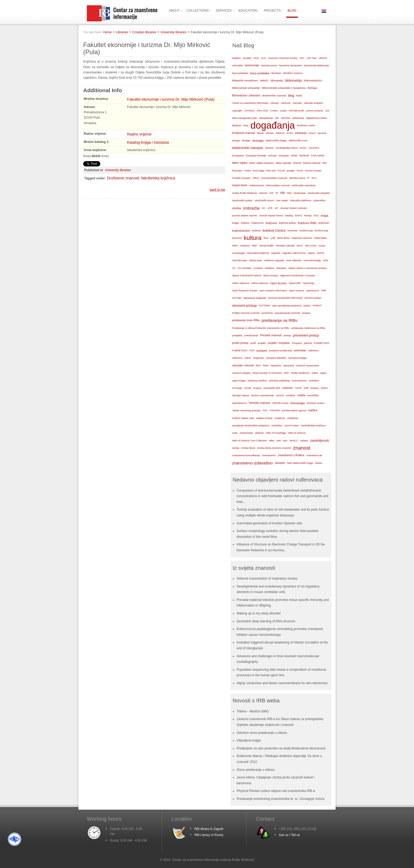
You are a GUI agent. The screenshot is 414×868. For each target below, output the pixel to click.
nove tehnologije (312, 260)
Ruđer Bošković (300, 373)
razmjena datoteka (276, 358)
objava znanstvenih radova (247, 276)
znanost (302, 448)
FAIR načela (318, 156)
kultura (253, 238)
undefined (292, 418)
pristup (287, 335)
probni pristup (240, 343)
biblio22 (264, 81)
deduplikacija (266, 118)
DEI (277, 118)
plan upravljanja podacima (287, 305)
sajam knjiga (239, 381)
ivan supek (282, 200)
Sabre (315, 373)
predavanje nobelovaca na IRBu (308, 328)
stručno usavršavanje (262, 395)
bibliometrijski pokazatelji (246, 88)
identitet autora (297, 178)
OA (234, 268)
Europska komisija (256, 155)
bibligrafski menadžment (245, 81)
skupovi (315, 388)
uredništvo (277, 426)
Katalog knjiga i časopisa (148, 142)
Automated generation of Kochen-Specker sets (269, 523)
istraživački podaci (242, 200)
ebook (260, 133)
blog (291, 96)
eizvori (312, 133)
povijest (306, 313)
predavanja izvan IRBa (246, 320)
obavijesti (281, 268)
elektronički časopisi (248, 148)
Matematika (321, 238)
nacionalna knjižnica (258, 253)
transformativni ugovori (294, 410)
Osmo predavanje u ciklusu (256, 770)
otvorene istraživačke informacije (285, 298)
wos (285, 440)
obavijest (270, 268)
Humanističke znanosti (274, 178)
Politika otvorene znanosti (246, 313)
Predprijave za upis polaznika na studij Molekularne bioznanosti (281, 748)
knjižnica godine (288, 223)
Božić (299, 96)
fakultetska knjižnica (158, 178)
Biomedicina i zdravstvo (246, 95)
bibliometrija (293, 81)
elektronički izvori (298, 141)
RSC (287, 373)
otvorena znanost (255, 298)
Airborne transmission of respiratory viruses (267, 578)
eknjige (246, 140)
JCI (264, 208)
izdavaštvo (319, 200)
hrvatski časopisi (241, 178)
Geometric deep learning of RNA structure (266, 621)
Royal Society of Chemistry (267, 373)
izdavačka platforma (301, 200)
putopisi (262, 351)
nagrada (276, 253)
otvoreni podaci (313, 298)
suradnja (291, 395)
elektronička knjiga (276, 140)
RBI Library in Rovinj (209, 835)
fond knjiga (259, 171)
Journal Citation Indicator (294, 208)
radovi (248, 358)
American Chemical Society (283, 58)
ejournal (322, 133)
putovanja (300, 350)
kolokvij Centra (274, 230)
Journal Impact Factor (271, 216)
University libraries (173, 32)
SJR (306, 388)
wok (279, 441)
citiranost (286, 103)
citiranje (275, 103)
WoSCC (294, 441)
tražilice (313, 410)
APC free (311, 58)
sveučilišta (313, 395)
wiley (272, 441)
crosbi (283, 111)
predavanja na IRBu (280, 320)
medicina (245, 246)
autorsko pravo (269, 66)
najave (311, 253)
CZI (327, 111)
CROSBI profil (296, 111)
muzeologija (238, 253)
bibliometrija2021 (313, 81)
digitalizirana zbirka (316, 118)
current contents (314, 111)
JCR (270, 208)
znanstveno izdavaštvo (252, 463)
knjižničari (324, 223)
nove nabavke (294, 260)
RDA (258, 366)
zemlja (236, 448)
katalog (289, 216)
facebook (304, 156)
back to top (217, 190)
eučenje (272, 156)
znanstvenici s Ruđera (291, 455)
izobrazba (251, 208)
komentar (293, 231)
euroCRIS (314, 148)
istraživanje (300, 193)
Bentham (276, 73)
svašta (301, 395)
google (291, 171)
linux (266, 238)
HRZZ (256, 178)
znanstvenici (269, 455)
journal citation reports (244, 215)
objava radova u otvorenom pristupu (307, 268)
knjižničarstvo (241, 231)
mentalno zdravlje (285, 246)
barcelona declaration (290, 66)
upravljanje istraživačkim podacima (251, 426)
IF (308, 178)
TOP (265, 410)
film (325, 163)
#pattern (236, 58)
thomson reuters (316, 403)
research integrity (241, 373)
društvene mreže (306, 125)
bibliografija (277, 81)
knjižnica (271, 223)
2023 (256, 58)
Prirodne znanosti (271, 335)
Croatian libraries (144, 32)
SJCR (298, 388)
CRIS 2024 (262, 111)
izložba (237, 208)
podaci (307, 306)
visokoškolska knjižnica (313, 426)
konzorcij (237, 238)
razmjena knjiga (297, 358)
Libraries (122, 32)
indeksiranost (257, 185)
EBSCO (280, 133)
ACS (263, 58)
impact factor (240, 185)
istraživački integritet (319, 193)
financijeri (237, 171)
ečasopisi (284, 156)
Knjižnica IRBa (307, 223)
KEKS (298, 215)
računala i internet (243, 365)
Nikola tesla (256, 260)
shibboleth (288, 388)
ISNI (289, 193)
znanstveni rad (314, 455)
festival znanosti (312, 163)
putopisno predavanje (281, 351)
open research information (273, 291)
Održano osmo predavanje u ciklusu (262, 733)
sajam (323, 373)
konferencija (306, 231)
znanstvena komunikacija (246, 455)
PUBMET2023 (322, 343)
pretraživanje (251, 335)
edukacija (301, 133)
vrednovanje (246, 433)
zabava (304, 441)
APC (302, 58)
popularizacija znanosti (288, 313)
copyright (237, 111)
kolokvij (256, 230)
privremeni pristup (306, 335)
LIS (273, 238)
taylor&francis (239, 403)
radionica (313, 350)
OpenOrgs (309, 283)
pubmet (308, 343)
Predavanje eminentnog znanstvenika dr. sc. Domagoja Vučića (280, 799)
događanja (272, 125)
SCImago (237, 388)
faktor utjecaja (284, 163)
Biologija (312, 88)
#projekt (247, 58)
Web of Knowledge (276, 433)
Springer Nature (241, 395)
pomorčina (267, 313)
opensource (313, 291)
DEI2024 (286, 118)
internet (263, 193)
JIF (276, 208)
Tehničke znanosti (259, 403)
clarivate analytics (314, 103)
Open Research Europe (245, 291)
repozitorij (289, 366)
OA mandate (245, 268)
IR (277, 193)
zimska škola (248, 448)
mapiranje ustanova (302, 238)
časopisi (280, 463)
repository (276, 366)
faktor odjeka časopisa (262, 163)
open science (297, 290)
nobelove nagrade (274, 260)
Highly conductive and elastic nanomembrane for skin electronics (282, 683)
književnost (258, 223)
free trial (271, 171)
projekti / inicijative (279, 343)
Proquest (297, 343)
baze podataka (260, 73)
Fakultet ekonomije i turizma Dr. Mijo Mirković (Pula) (171, 99)
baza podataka (240, 73)
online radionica (241, 283)
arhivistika (237, 66)
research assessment (307, 366)
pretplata (237, 335)
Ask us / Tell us (289, 835)
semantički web (272, 388)
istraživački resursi (265, 200)
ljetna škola (283, 238)
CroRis (274, 111)
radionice (237, 358)
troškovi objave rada (243, 418)
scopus (257, 388)
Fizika (247, 171)
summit (280, 395)
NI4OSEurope (240, 260)
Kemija (308, 216)
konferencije (321, 230)
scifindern (314, 381)
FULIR (281, 171)
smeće (324, 388)
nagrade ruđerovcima (294, 253)
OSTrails (237, 298)
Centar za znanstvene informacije (250, 103)
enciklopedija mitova (287, 148)
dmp (246, 125)
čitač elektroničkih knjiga (300, 463)
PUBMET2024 (240, 351)
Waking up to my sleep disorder (259, 613)
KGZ (316, 216)
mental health (266, 246)
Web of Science (297, 433)
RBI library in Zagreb (209, 829)
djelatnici (237, 125)
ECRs (290, 133)
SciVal (248, 388)
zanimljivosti (319, 440)
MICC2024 (311, 246)
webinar (259, 433)
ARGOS (323, 58)
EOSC (303, 148)
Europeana (238, 156)
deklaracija (298, 118)
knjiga (324, 216)
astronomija (252, 65)
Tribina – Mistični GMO (253, 711)
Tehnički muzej (280, 403)
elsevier (269, 148)
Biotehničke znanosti (274, 95)
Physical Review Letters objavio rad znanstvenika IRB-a (276, 791)
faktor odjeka (240, 163)
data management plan (244, 118)
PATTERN (264, 305)
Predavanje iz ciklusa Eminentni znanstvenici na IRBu (261, 328)
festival (297, 163)
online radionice (260, 283)
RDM (266, 366)
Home (107, 32)
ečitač (294, 156)
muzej (322, 246)
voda (235, 433)
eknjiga (236, 141)
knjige (236, 223)
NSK (326, 260)
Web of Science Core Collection (250, 441)
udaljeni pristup (264, 418)
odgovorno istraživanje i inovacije (297, 276)
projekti (262, 343)
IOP (271, 193)
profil (253, 343)
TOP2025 (275, 410)
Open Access (279, 283)
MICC (300, 246)
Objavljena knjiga (249, 740)
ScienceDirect (299, 381)
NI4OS (321, 253)
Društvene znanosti (123, 178)
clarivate (297, 103)
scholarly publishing (279, 381)
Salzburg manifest (257, 381)
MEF (255, 246)
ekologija (258, 141)
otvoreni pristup (244, 305)
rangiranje (258, 358)
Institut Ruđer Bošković (244, 193)
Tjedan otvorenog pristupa (246, 410)
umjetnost (280, 418)
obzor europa (270, 276)
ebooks (270, 133)
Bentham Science (293, 73)
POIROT (317, 306)
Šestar (318, 463)
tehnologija (298, 403)
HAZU (300, 171)
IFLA (314, 178)
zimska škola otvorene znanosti (274, 448)
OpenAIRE (295, 283)
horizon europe (313, 171)
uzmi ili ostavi (291, 426)
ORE (324, 291)
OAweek (258, 268)
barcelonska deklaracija (316, 66)
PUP (252, 351)
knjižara (245, 223)
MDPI (235, 246)
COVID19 (249, 111)
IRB (282, 193)
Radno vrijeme (139, 134)
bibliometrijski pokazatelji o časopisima (284, 88)
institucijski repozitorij (304, 185)
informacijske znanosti (278, 185)
